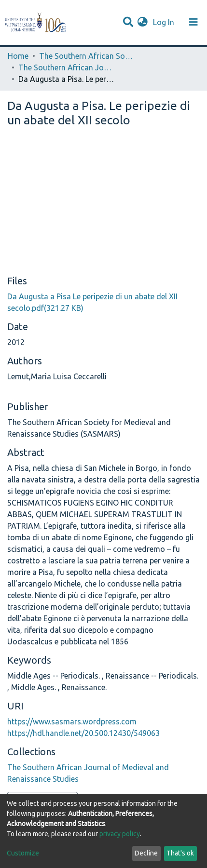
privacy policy (120, 834)
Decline (146, 853)
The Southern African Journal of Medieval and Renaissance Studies (67, 67)
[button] (143, 22)
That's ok (180, 853)
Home (18, 56)
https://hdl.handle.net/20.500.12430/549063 (83, 733)
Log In (165, 22)
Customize (23, 853)
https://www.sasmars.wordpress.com (72, 721)
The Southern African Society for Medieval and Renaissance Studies (87, 56)
